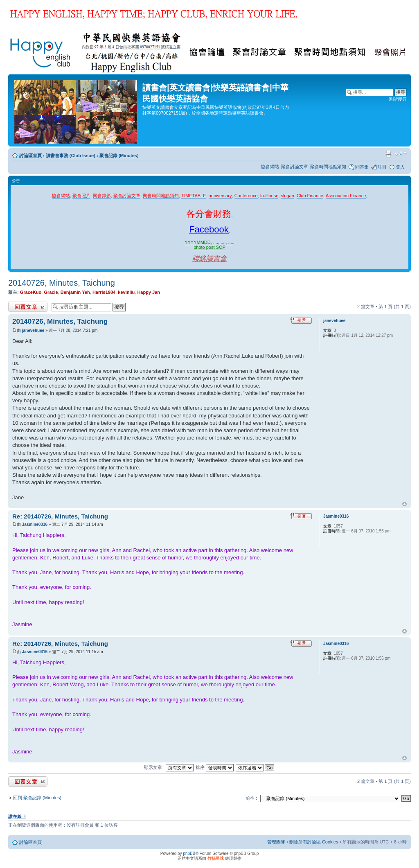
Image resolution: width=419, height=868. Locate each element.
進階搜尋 (398, 99)
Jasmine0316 (35, 524)
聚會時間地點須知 (328, 167)
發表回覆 (28, 307)
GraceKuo (31, 292)
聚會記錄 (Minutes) (119, 156)
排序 (215, 767)
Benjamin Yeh (75, 292)
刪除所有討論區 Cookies (314, 842)
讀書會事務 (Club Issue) (71, 156)
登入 (400, 167)
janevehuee (33, 330)
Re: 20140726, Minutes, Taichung (60, 516)
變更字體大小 (401, 154)
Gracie (51, 292)
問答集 (362, 167)
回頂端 (404, 504)
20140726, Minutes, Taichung (62, 283)
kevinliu (126, 292)
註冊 (382, 167)
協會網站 (270, 167)
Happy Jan (149, 292)
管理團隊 (276, 842)
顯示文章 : (169, 767)
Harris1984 (104, 292)
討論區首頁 (30, 156)
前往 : (251, 798)
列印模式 (388, 154)
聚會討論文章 (295, 167)
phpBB (189, 853)
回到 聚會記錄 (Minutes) (37, 798)
